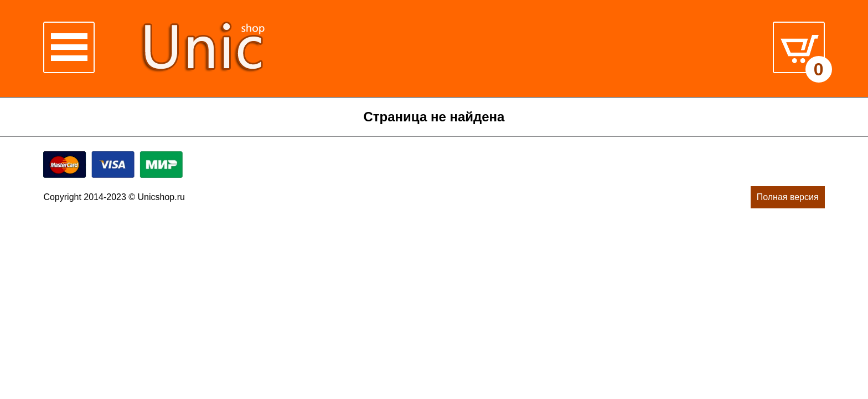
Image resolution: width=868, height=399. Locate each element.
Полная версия (788, 197)
